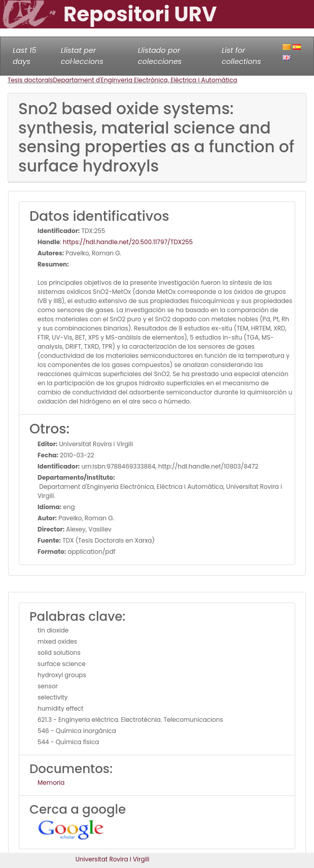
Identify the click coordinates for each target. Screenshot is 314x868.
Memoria (51, 782)
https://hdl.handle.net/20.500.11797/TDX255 (128, 242)
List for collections (241, 56)
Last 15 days (25, 56)
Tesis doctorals (30, 80)
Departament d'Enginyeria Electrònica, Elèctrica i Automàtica (145, 80)
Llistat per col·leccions (82, 56)
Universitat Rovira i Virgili (113, 859)
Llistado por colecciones (160, 56)
